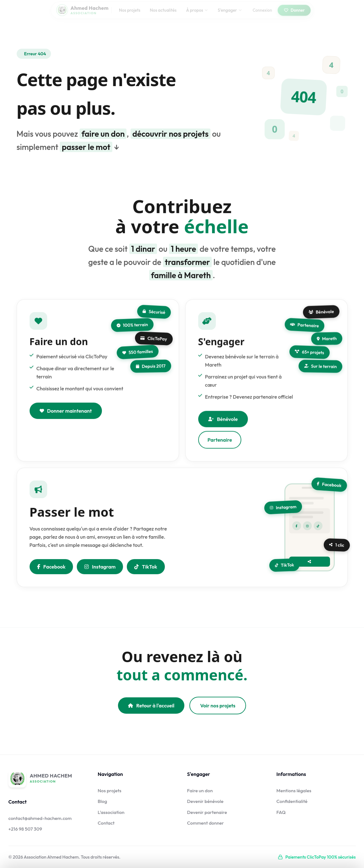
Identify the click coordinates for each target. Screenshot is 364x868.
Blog (103, 801)
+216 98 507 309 (25, 829)
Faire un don (200, 791)
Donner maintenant (66, 412)
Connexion (262, 14)
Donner (294, 15)
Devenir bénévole (205, 801)
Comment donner (206, 823)
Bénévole (223, 422)
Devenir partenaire (207, 812)
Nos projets (130, 14)
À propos (197, 14)
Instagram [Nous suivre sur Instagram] (100, 568)
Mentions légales (294, 791)
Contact (106, 823)
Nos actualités (163, 14)
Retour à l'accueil (151, 706)
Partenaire (220, 442)
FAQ (281, 812)
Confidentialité (292, 801)
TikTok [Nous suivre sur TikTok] (146, 568)
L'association (111, 812)
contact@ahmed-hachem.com (40, 818)
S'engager (230, 14)
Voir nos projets (218, 706)
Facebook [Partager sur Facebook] (51, 568)
